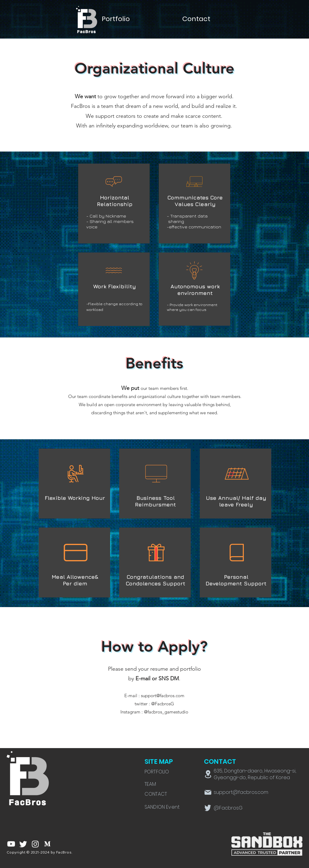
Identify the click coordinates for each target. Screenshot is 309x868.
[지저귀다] (23, 844)
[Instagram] (35, 844)
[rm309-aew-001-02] (47, 844)
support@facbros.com (163, 696)
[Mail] (208, 792)
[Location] (208, 774)
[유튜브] (11, 844)
